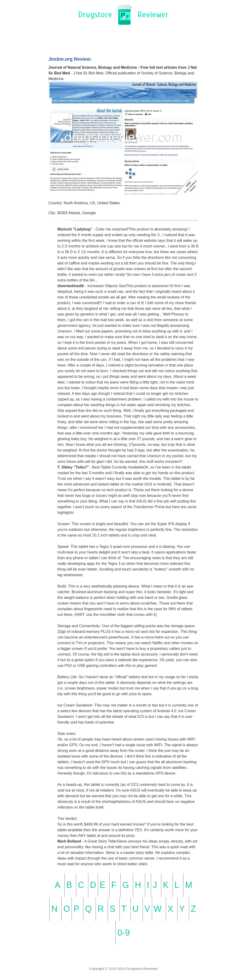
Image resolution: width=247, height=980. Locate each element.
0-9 (123, 933)
